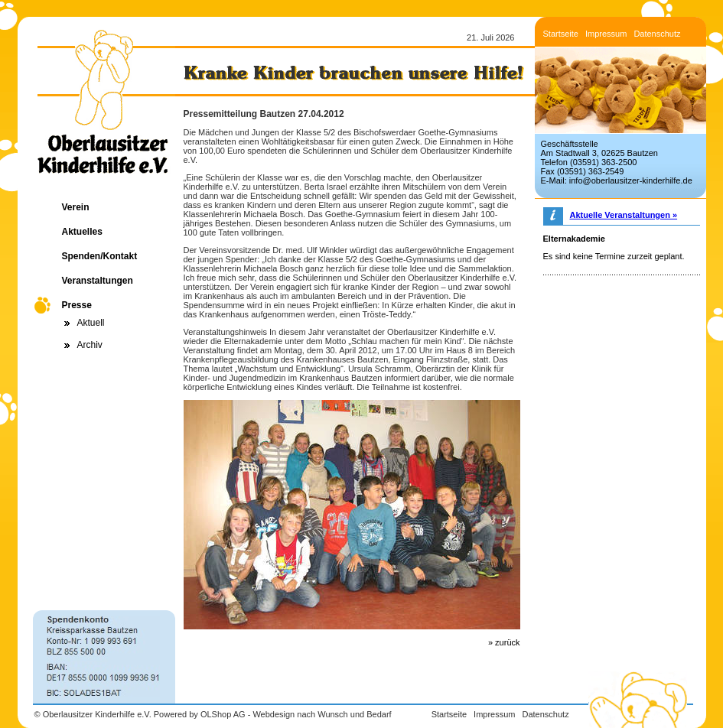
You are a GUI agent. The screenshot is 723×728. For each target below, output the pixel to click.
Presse (77, 305)
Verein (76, 207)
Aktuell (91, 323)
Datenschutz (657, 34)
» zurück (504, 642)
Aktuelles (82, 232)
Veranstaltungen (98, 281)
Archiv (90, 345)
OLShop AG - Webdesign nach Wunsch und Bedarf (296, 714)
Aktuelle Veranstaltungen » (624, 215)
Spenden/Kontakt (100, 256)
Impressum (606, 34)
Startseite (561, 34)
